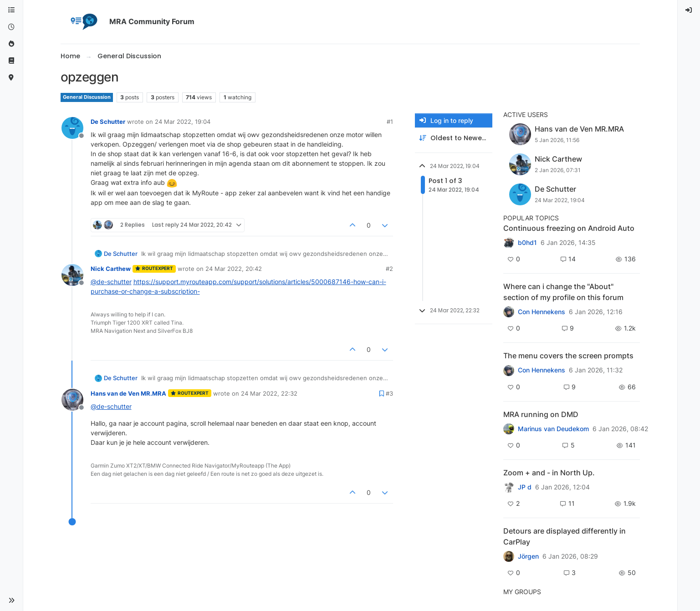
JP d (525, 487)
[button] (11, 601)
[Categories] (11, 10)
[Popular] (11, 44)
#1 (390, 122)
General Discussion (87, 97)
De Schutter (108, 122)
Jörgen (528, 556)
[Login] (689, 10)
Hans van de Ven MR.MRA (128, 393)
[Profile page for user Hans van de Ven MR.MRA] (72, 400)
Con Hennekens (542, 312)
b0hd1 (527, 243)
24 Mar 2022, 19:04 (183, 122)
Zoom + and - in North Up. (549, 473)
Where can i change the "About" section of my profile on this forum (563, 292)
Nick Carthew (111, 269)
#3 (389, 393)
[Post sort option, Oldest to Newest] (454, 138)
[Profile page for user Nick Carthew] (72, 275)
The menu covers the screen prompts (568, 356)
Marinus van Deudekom (553, 429)
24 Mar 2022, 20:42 (234, 269)
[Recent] (11, 27)
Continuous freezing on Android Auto (569, 228)
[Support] (11, 61)
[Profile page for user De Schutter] (72, 128)
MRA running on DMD (541, 414)
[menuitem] (689, 10)
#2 (389, 269)
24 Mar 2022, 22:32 (269, 393)
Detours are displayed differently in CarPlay (565, 536)
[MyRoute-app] (11, 78)
